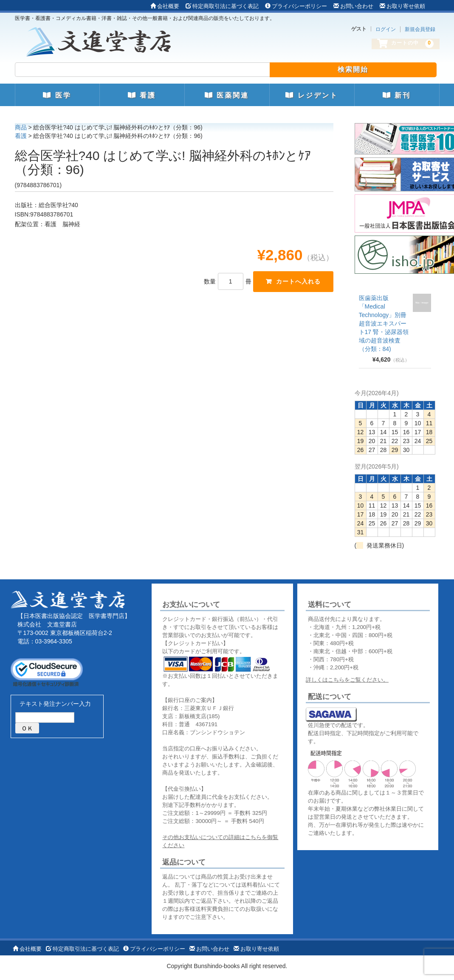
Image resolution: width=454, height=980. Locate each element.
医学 (57, 95)
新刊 (397, 95)
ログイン (386, 29)
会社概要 (165, 6)
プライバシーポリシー (296, 6)
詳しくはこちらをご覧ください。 (347, 680)
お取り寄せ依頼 (402, 6)
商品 (21, 127)
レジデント (312, 95)
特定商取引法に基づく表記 (222, 6)
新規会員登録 (420, 29)
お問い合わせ (353, 6)
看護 (142, 95)
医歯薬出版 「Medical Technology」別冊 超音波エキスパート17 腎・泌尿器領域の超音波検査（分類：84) (384, 323)
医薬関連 (227, 95)
